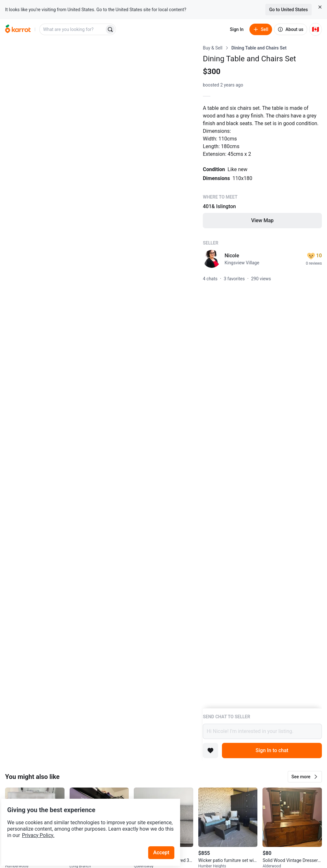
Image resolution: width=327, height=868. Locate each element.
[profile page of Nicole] (212, 259)
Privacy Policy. (87, 819)
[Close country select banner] (320, 7)
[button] (305, 777)
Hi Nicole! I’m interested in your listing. (262, 731)
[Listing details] (262, 376)
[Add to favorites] (210, 751)
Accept (166, 836)
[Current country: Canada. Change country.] (316, 29)
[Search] (110, 29)
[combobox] (72, 29)
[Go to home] (18, 29)
